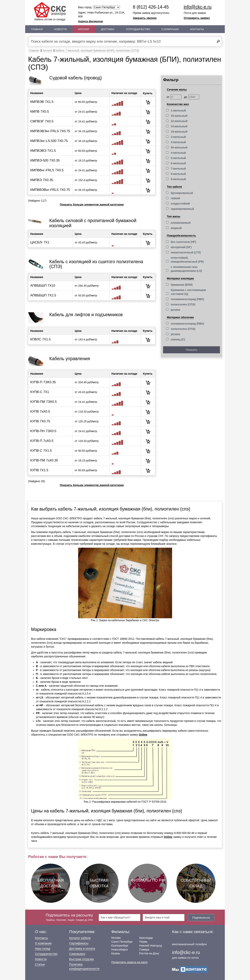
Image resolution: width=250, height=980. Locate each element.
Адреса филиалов (91, 21)
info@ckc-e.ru (198, 7)
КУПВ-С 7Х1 (40, 392)
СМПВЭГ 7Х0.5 (42, 121)
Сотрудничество (138, 29)
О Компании (170, 29)
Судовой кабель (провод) (76, 78)
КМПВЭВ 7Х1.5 (42, 102)
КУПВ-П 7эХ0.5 (42, 441)
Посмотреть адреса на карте (129, 962)
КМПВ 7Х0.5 (40, 112)
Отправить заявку (197, 18)
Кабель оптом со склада (50, 11)
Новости (61, 29)
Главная (37, 29)
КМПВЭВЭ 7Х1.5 (43, 151)
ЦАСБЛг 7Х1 (40, 242)
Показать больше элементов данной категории (92, 205)
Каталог (84, 29)
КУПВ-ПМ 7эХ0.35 (44, 460)
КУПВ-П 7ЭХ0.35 (43, 382)
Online (143, 735)
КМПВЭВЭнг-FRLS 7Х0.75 (50, 131)
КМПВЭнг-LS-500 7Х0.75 (49, 141)
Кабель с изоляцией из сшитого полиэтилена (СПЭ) (96, 264)
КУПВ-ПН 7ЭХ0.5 (43, 431)
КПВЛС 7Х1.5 (41, 339)
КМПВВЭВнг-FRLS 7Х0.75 (50, 190)
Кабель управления (70, 359)
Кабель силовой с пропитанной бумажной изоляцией (93, 223)
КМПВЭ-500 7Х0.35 (45, 160)
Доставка (108, 29)
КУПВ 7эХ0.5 (40, 411)
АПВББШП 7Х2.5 (43, 295)
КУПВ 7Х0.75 (40, 421)
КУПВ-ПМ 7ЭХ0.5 (44, 402)
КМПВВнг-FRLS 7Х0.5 (47, 170)
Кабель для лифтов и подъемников (86, 315)
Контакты (197, 29)
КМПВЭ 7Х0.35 (42, 180)
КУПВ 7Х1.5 (39, 470)
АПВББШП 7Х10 (43, 286)
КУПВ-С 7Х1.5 (41, 451)
